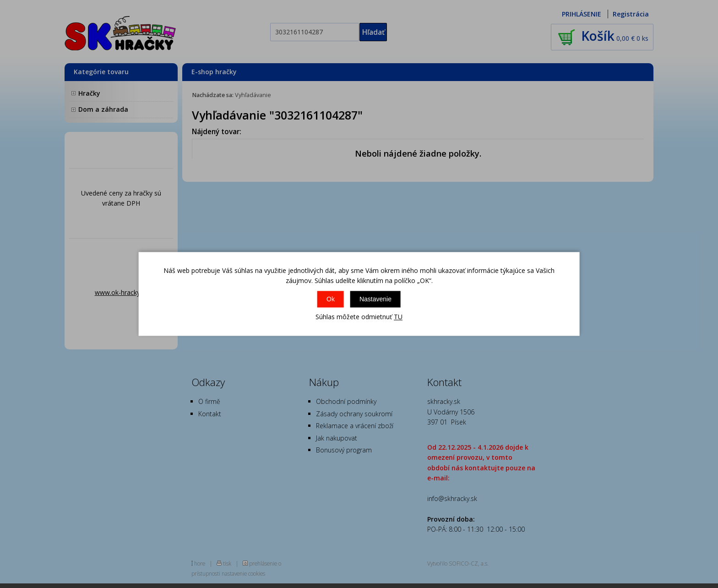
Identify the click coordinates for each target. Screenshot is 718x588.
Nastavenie (375, 299)
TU (398, 317)
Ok (331, 299)
